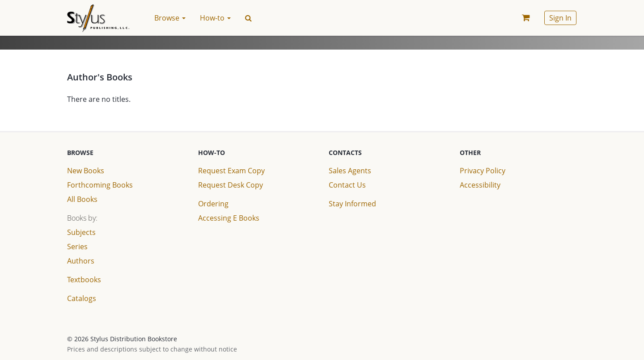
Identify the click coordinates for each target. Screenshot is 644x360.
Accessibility (480, 185)
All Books (82, 199)
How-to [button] (215, 18)
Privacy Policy (483, 171)
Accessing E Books (229, 218)
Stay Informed (352, 204)
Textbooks (84, 280)
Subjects (81, 232)
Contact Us (347, 185)
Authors (81, 261)
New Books (86, 171)
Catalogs (82, 298)
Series (77, 247)
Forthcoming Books (100, 185)
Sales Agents (350, 171)
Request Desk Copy (231, 185)
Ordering (213, 204)
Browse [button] (170, 18)
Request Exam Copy (231, 171)
